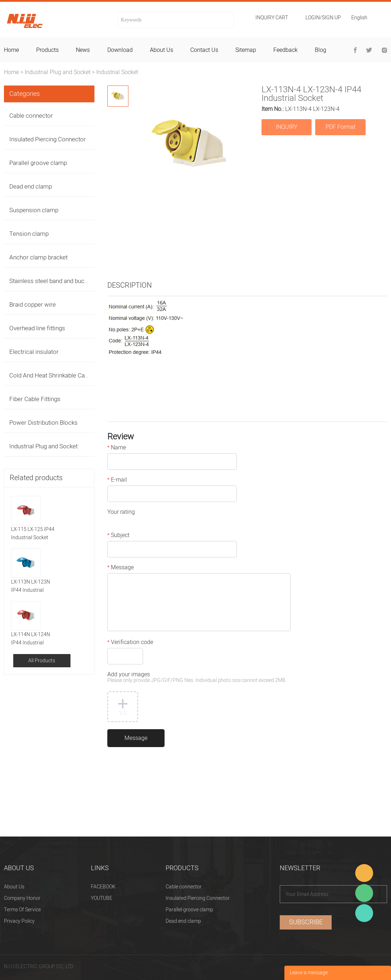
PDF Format (341, 127)
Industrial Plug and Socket (58, 72)
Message (121, 568)
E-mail (117, 481)
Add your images (197, 678)
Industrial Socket (117, 72)
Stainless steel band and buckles (52, 281)
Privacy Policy (19, 921)
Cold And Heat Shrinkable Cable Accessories (69, 376)
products (47, 50)
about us (162, 50)
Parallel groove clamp (38, 163)
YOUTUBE (102, 898)
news (83, 50)
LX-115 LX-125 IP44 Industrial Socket (33, 533)
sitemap (246, 50)
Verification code (130, 643)
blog (321, 50)
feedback (285, 50)
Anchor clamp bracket (38, 257)
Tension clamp (29, 234)
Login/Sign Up (323, 18)
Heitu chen (364, 913)
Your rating (121, 513)
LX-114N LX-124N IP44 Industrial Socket (31, 639)
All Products (42, 661)
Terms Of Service (22, 910)
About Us (14, 887)
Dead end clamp (31, 187)
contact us (204, 50)
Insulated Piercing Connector (48, 139)
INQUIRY (287, 127)
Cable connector (31, 116)
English (359, 18)
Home (11, 72)
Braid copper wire (33, 305)
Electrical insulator (34, 352)
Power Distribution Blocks (43, 423)
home (11, 50)
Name (117, 448)
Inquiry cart (272, 18)
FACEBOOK (103, 887)
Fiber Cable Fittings (35, 399)
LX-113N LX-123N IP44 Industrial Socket (31, 586)
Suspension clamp (34, 210)
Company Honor (22, 898)
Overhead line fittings (37, 328)
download (120, 50)
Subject (118, 536)
